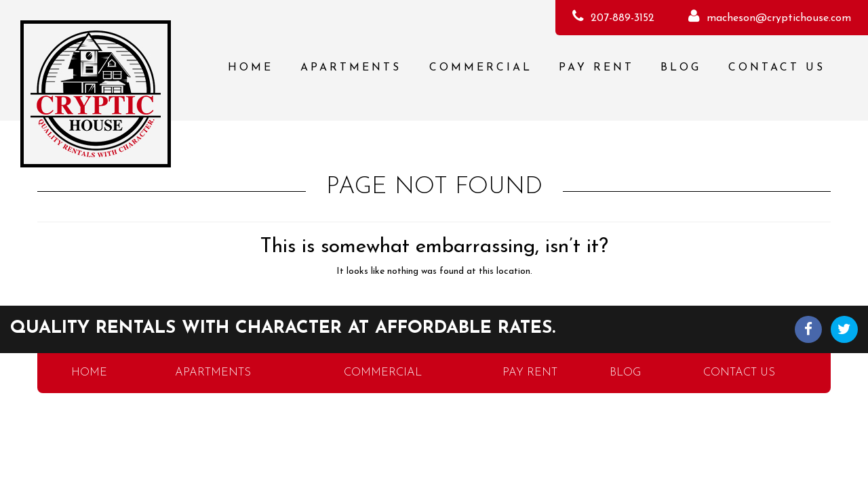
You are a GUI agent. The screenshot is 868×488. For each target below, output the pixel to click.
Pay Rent (596, 68)
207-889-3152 (623, 18)
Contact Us (777, 68)
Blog (681, 68)
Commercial (481, 68)
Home (251, 68)
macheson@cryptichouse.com (779, 18)
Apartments (351, 68)
